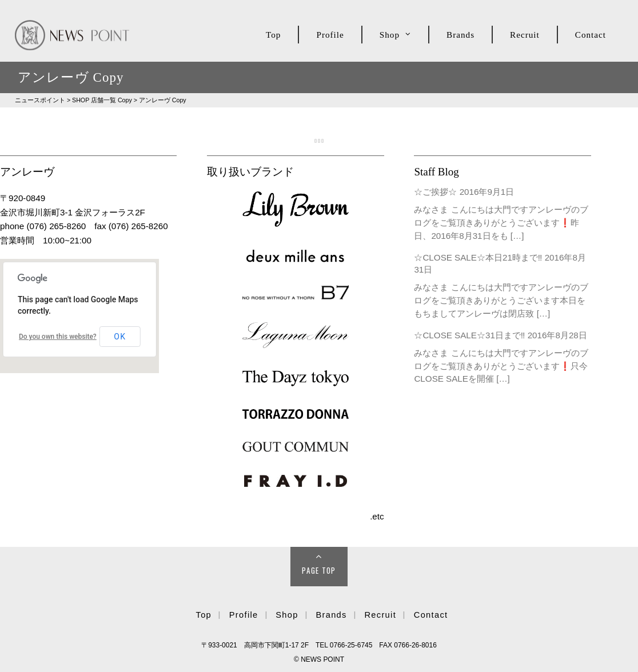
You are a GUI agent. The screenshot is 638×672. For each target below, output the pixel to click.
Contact (591, 35)
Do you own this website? (58, 337)
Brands (460, 35)
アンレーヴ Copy (163, 100)
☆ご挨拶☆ (435, 192)
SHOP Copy (102, 100)
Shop (390, 35)
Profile (330, 35)
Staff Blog (436, 172)
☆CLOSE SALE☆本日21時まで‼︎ (478, 257)
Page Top (319, 570)
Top (273, 35)
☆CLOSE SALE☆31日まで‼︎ (469, 335)
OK (120, 337)
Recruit (525, 35)
